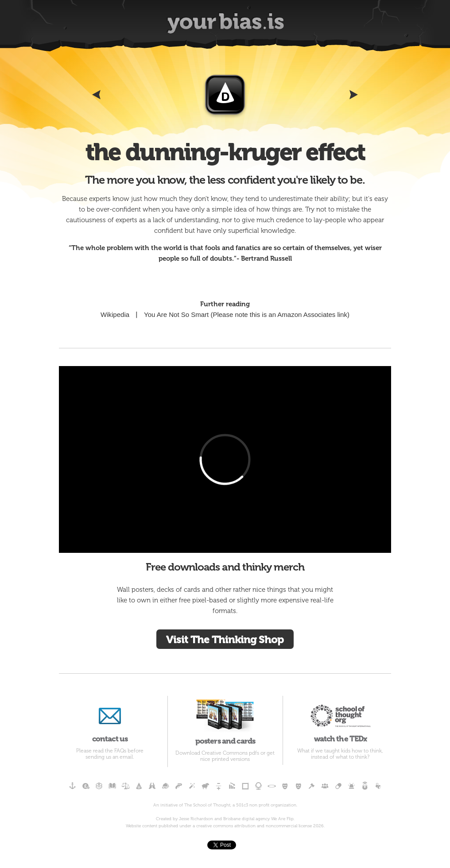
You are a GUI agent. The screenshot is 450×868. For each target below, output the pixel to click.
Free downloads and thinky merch (225, 567)
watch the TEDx (340, 719)
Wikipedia (115, 314)
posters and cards (225, 721)
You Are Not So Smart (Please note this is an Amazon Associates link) (247, 314)
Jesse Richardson (196, 819)
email (126, 757)
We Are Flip (282, 819)
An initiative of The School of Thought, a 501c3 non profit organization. (225, 805)
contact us (110, 719)
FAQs (120, 751)
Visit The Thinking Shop (225, 639)
